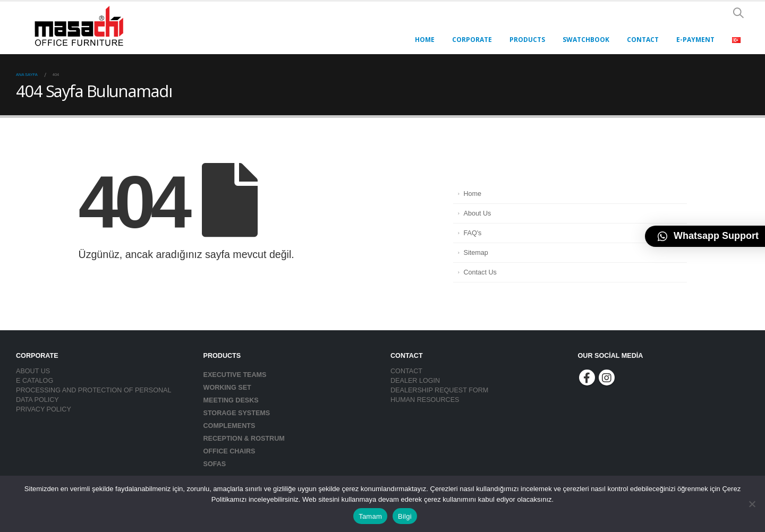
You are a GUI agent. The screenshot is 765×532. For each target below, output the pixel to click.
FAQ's (473, 233)
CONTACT (643, 40)
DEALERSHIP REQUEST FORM (439, 390)
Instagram (607, 377)
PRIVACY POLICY (44, 409)
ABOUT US (33, 371)
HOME (425, 40)
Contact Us (480, 272)
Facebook (587, 377)
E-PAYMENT (695, 40)
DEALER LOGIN (415, 381)
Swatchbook (586, 40)
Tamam (370, 516)
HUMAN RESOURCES (425, 400)
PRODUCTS (527, 40)
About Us (478, 213)
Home (473, 194)
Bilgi (405, 516)
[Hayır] (752, 504)
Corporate (472, 40)
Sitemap (476, 253)
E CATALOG (35, 381)
